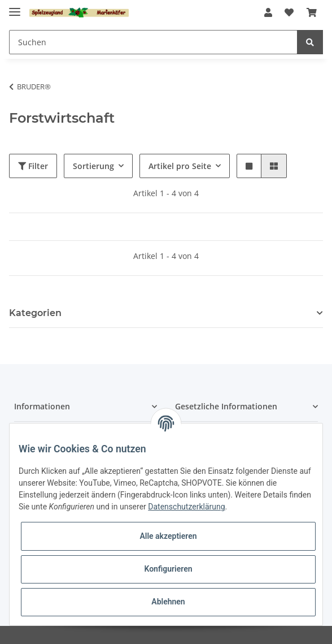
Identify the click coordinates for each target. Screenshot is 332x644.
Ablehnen (168, 602)
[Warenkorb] (312, 12)
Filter (33, 166)
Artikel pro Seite (180, 166)
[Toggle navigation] (15, 7)
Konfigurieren (168, 569)
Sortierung (93, 166)
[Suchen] (153, 42)
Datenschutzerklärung (186, 507)
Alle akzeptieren (168, 536)
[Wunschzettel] (289, 12)
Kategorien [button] (35, 313)
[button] (268, 12)
